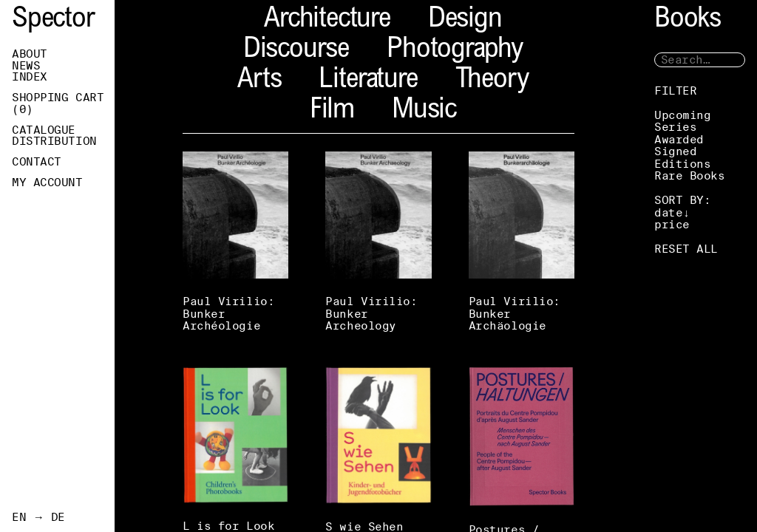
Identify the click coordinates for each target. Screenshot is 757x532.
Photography (455, 51)
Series (675, 127)
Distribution (54, 141)
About (30, 54)
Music (424, 111)
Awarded (679, 139)
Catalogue (44, 130)
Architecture (327, 20)
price (672, 224)
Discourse (296, 51)
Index (30, 77)
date (668, 212)
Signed (675, 151)
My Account (47, 183)
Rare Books (690, 175)
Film (332, 111)
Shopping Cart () (58, 103)
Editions (682, 164)
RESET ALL (686, 249)
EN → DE (38, 517)
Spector (53, 20)
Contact (37, 162)
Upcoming (682, 115)
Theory (492, 81)
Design (465, 20)
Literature (368, 81)
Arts (259, 81)
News (26, 66)
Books (688, 20)
